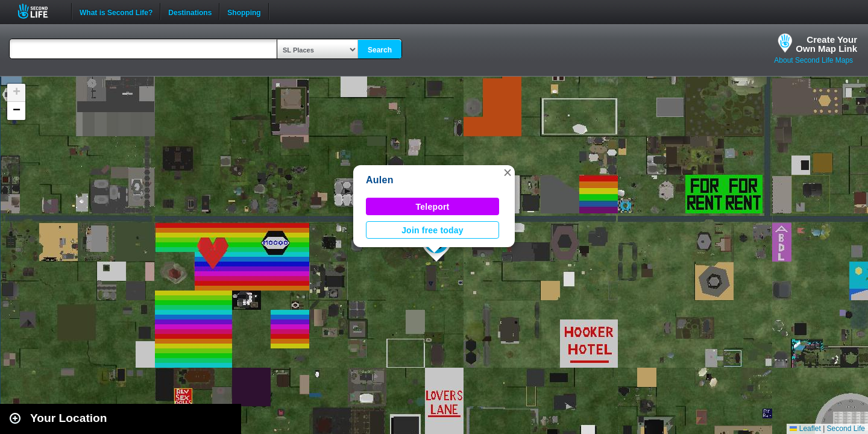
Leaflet (805, 429)
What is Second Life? (116, 11)
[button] (508, 172)
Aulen (380, 180)
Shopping (244, 11)
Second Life (39, 11)
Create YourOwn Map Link (826, 44)
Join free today (432, 230)
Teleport (433, 207)
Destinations (190, 11)
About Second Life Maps (813, 60)
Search (380, 50)
